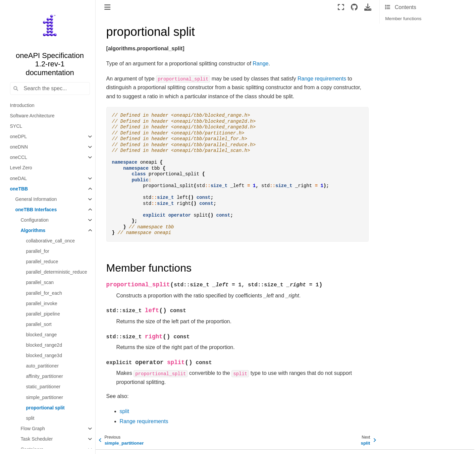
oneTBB (19, 189)
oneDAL (19, 178)
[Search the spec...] (50, 89)
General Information (36, 199)
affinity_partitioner (45, 376)
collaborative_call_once (51, 241)
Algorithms (33, 230)
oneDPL (19, 136)
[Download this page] (368, 7)
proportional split (45, 408)
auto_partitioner (42, 366)
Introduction (22, 105)
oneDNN (19, 147)
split (30, 418)
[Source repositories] (354, 7)
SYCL (16, 126)
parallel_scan (40, 282)
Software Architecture (32, 116)
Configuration (35, 220)
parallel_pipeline (43, 314)
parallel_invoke (42, 303)
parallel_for (38, 251)
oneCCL (19, 157)
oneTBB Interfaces (36, 210)
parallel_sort (39, 324)
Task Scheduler (37, 439)
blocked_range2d (44, 345)
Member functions (403, 19)
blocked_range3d (44, 355)
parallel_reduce (42, 262)
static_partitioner (43, 387)
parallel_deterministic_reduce (57, 272)
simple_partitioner (45, 397)
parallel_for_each (44, 293)
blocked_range (42, 335)
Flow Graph (33, 429)
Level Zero (21, 168)
